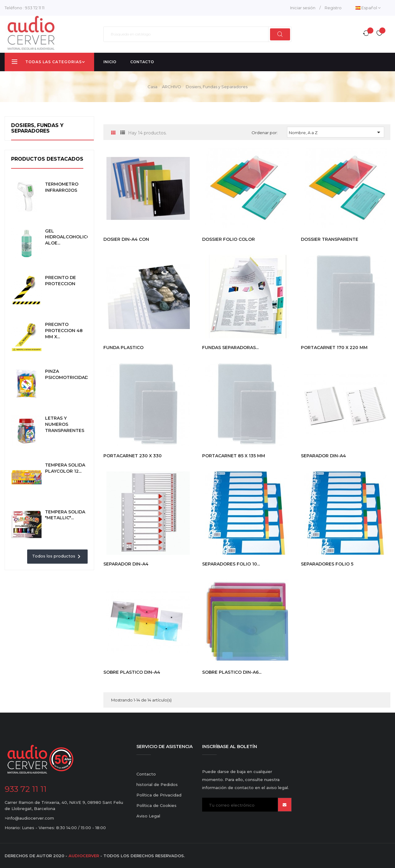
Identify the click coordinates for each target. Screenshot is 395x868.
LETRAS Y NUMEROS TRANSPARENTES (65, 424)
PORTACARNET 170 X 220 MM (334, 348)
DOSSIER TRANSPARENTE (330, 239)
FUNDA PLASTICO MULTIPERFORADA (125, 351)
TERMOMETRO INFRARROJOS (62, 187)
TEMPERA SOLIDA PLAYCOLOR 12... (65, 468)
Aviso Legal (148, 816)
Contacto (146, 774)
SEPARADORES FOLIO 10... (231, 564)
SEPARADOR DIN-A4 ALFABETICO (323, 459)
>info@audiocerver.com (29, 818)
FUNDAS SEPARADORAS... (230, 348)
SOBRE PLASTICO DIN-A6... (232, 672)
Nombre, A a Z (336, 132)
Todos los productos (57, 557)
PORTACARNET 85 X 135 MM (234, 456)
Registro (333, 8)
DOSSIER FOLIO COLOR (229, 239)
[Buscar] (197, 34)
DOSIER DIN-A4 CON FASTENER (126, 242)
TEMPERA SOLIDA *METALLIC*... (65, 515)
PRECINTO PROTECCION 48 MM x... (64, 331)
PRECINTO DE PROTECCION (60, 281)
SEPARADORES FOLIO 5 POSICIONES (327, 567)
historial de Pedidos (157, 784)
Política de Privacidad (159, 795)
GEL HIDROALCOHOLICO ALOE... (68, 237)
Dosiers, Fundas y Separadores (37, 128)
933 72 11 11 (35, 8)
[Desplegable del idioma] (368, 8)
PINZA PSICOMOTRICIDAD (67, 374)
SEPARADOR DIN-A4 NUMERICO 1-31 (126, 567)
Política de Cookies (156, 805)
